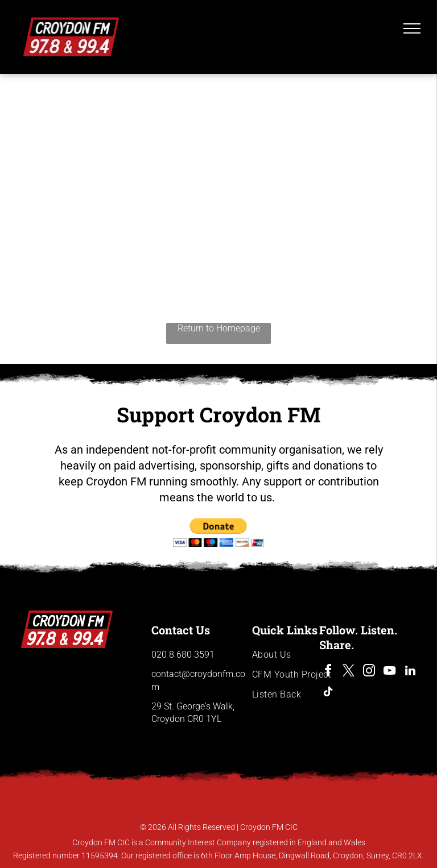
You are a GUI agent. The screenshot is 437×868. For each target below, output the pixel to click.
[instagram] (369, 672)
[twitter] (349, 672)
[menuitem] (293, 655)
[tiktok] (328, 693)
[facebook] (328, 672)
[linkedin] (410, 672)
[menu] (412, 28)
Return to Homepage (219, 328)
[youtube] (390, 672)
